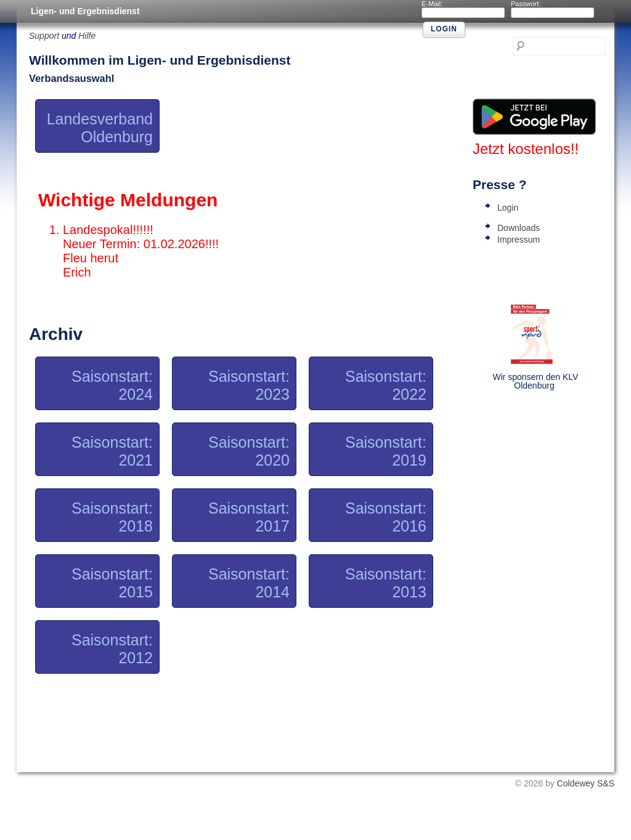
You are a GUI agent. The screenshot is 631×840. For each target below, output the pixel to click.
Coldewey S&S (586, 783)
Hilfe (87, 36)
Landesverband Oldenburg (100, 128)
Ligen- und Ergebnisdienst (85, 11)
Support (44, 36)
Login (508, 208)
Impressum (519, 240)
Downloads (519, 228)
